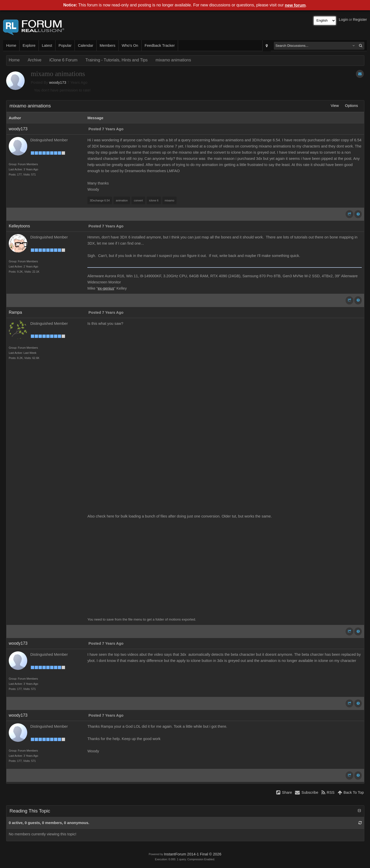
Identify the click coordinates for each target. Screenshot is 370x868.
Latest (47, 45)
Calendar (85, 45)
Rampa (15, 312)
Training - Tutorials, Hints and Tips (116, 60)
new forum (295, 5)
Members (108, 45)
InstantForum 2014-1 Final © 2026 (193, 854)
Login (344, 20)
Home (11, 45)
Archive (35, 60)
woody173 (58, 82)
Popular (65, 45)
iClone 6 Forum (63, 60)
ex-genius (106, 288)
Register (360, 20)
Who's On (130, 45)
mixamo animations (173, 60)
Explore (29, 45)
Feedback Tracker (160, 45)
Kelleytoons (19, 226)
